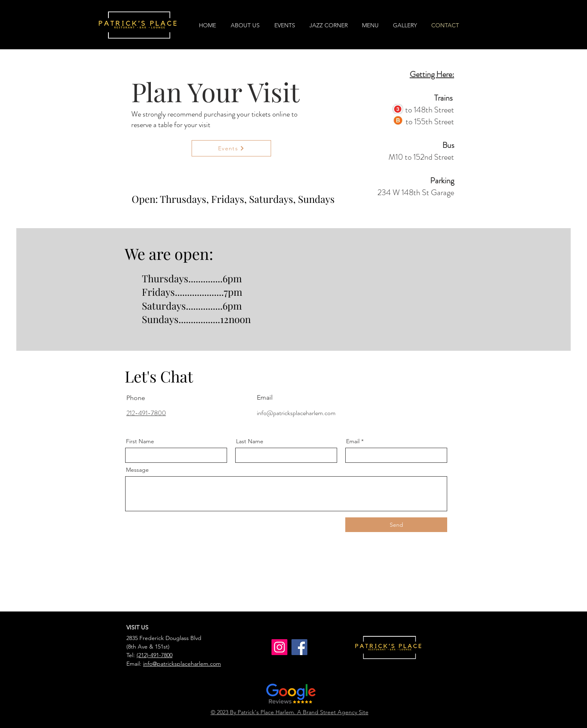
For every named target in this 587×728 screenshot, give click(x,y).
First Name (140, 441)
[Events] (231, 148)
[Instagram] (279, 647)
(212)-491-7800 (154, 655)
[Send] (396, 525)
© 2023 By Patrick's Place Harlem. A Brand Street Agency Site (290, 712)
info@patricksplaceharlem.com (296, 413)
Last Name (250, 441)
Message (137, 470)
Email (353, 441)
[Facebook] (299, 647)
